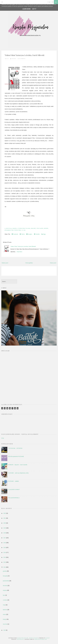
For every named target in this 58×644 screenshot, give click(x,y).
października (6, 581)
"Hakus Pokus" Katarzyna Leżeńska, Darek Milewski (24, 55)
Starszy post (53, 263)
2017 (5, 538)
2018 (5, 533)
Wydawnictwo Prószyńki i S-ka (15, 230)
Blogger (47, 638)
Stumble (37, 234)
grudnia (5, 571)
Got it (34, 9)
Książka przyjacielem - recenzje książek (28, 638)
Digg (43, 234)
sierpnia (5, 590)
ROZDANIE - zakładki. (14, 481)
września (5, 586)
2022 (5, 513)
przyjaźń (40, 228)
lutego (5, 619)
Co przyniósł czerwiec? (14, 489)
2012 (5, 562)
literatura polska (24, 228)
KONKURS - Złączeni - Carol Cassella (18, 465)
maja (4, 605)
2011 (5, 567)
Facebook (15, 234)
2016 (5, 543)
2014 (5, 552)
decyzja (9, 228)
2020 (5, 523)
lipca (4, 595)
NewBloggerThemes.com (41, 639)
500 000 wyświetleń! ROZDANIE (16, 456)
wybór (46, 228)
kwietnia (5, 610)
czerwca (5, 600)
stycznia (5, 624)
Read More (19, 252)
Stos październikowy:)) (14, 498)
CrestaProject (20, 639)
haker (15, 228)
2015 (5, 547)
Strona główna (29, 263)
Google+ (29, 234)
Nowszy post (5, 263)
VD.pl (3, 438)
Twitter (22, 234)
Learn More (26, 9)
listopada (5, 576)
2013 (5, 557)
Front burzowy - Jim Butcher (15, 448)
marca (4, 614)
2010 (5, 630)
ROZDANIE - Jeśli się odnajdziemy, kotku (18, 473)
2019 (5, 528)
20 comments (22, 59)
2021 (5, 518)
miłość (34, 228)
